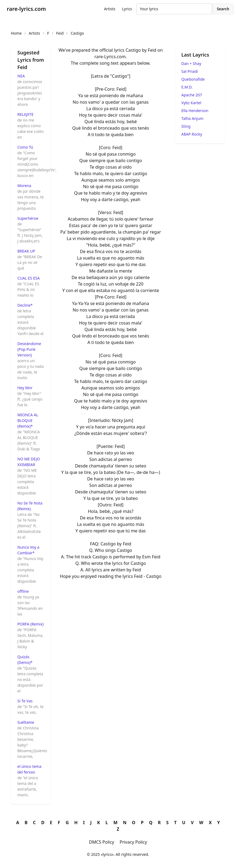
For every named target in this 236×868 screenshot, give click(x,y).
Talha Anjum (192, 118)
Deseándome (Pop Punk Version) (29, 349)
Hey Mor (25, 388)
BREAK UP (26, 251)
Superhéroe (28, 218)
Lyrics (127, 9)
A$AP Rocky (192, 134)
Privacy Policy (133, 842)
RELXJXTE (25, 114)
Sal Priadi (190, 71)
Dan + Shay (191, 63)
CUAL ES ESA (28, 278)
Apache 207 (192, 95)
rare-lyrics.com (26, 9)
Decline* (25, 305)
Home (16, 33)
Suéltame (26, 722)
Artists (110, 9)
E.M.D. (187, 87)
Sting (186, 126)
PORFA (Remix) (31, 624)
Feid (60, 33)
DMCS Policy (102, 842)
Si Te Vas (25, 701)
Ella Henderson (195, 111)
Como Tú (25, 147)
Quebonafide (193, 79)
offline (23, 591)
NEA (21, 76)
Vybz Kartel (191, 103)
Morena (24, 186)
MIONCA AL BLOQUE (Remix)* (28, 420)
